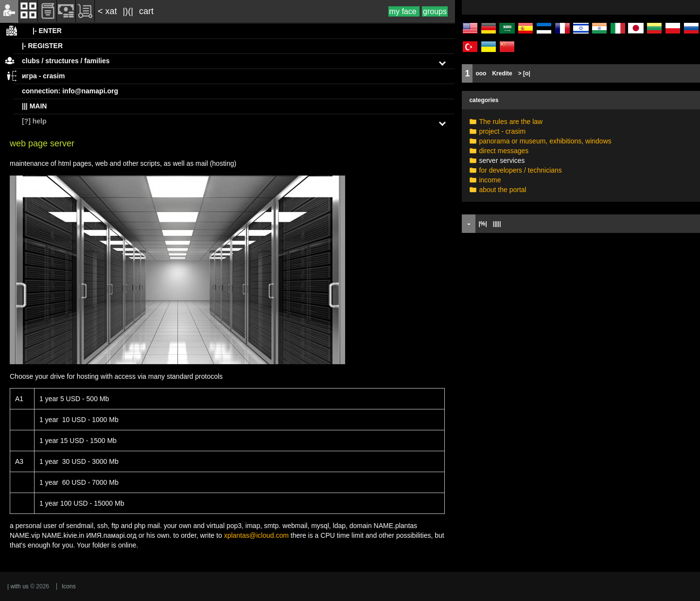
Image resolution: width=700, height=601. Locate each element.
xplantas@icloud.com (256, 535)
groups (435, 11)
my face (404, 11)
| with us (18, 586)
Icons (69, 586)
